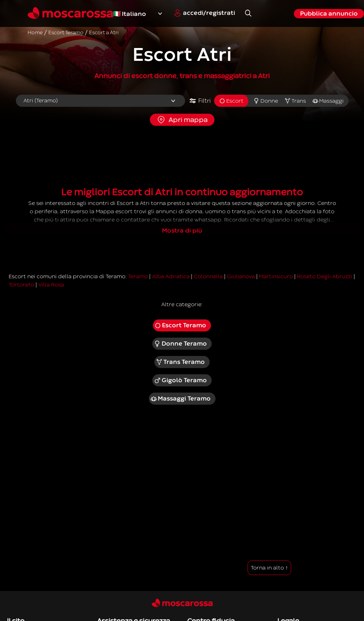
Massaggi (328, 101)
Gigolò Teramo (180, 380)
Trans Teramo (180, 362)
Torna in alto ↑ (269, 568)
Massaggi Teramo (180, 399)
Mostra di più (182, 231)
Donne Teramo (180, 344)
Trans (295, 101)
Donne (266, 101)
